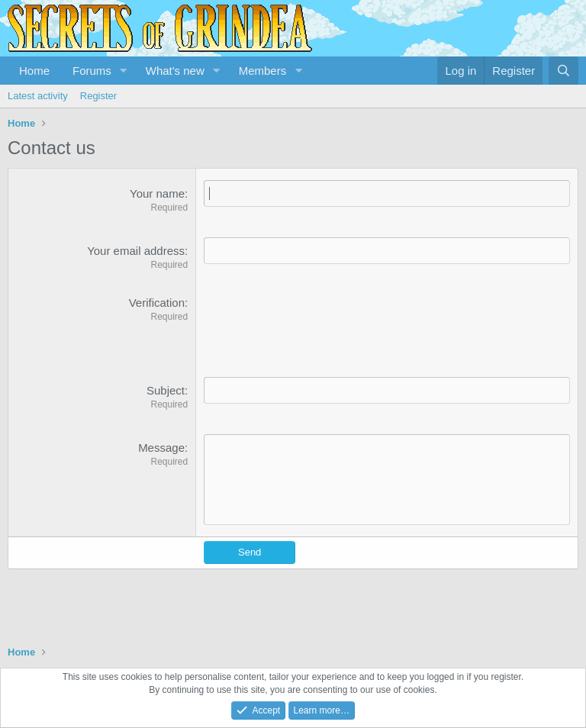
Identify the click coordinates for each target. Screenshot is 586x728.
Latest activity (38, 96)
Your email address (136, 251)
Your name (157, 193)
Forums (92, 71)
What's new (175, 71)
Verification (157, 303)
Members (263, 71)
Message (161, 448)
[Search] (563, 71)
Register (98, 96)
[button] (124, 71)
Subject (166, 390)
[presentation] (320, 324)
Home (34, 71)
